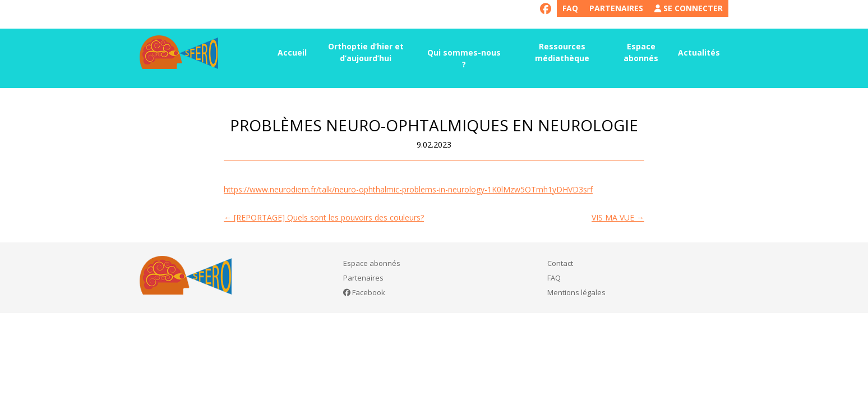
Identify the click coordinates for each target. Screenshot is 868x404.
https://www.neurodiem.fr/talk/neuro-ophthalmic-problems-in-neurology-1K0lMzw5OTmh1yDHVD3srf (408, 189)
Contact (560, 263)
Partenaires (616, 8)
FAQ (570, 8)
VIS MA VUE (618, 217)
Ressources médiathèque (562, 52)
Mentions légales (576, 292)
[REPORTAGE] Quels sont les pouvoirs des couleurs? (324, 217)
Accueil (292, 52)
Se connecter (689, 8)
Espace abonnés (641, 52)
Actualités (699, 52)
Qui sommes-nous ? (464, 58)
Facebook (364, 292)
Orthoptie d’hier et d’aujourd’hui (366, 52)
